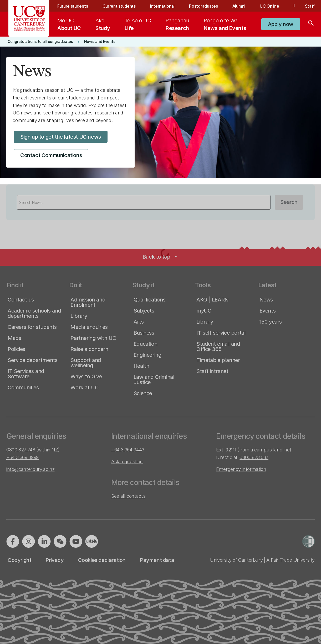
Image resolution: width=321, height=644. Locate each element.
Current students (119, 6)
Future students (73, 6)
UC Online (269, 6)
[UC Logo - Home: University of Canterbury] (29, 18)
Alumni (239, 6)
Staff (310, 6)
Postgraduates (203, 6)
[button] (281, 24)
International (162, 6)
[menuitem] (69, 24)
